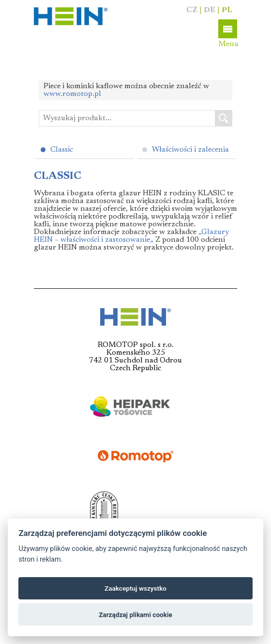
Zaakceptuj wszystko (135, 588)
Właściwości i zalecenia (190, 150)
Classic (62, 150)
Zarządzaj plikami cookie (135, 614)
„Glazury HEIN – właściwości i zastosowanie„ (131, 236)
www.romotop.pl (72, 94)
